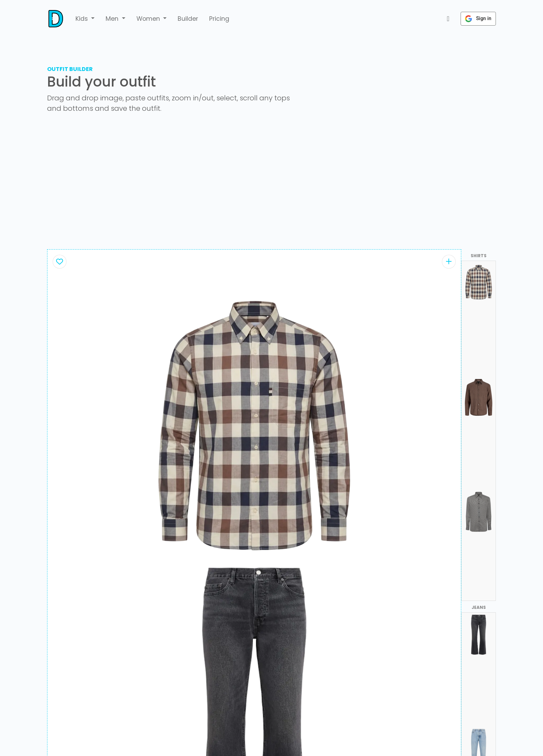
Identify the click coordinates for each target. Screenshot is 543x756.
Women (149, 19)
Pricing (219, 19)
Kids (83, 19)
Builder (188, 19)
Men (113, 19)
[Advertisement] (271, 184)
